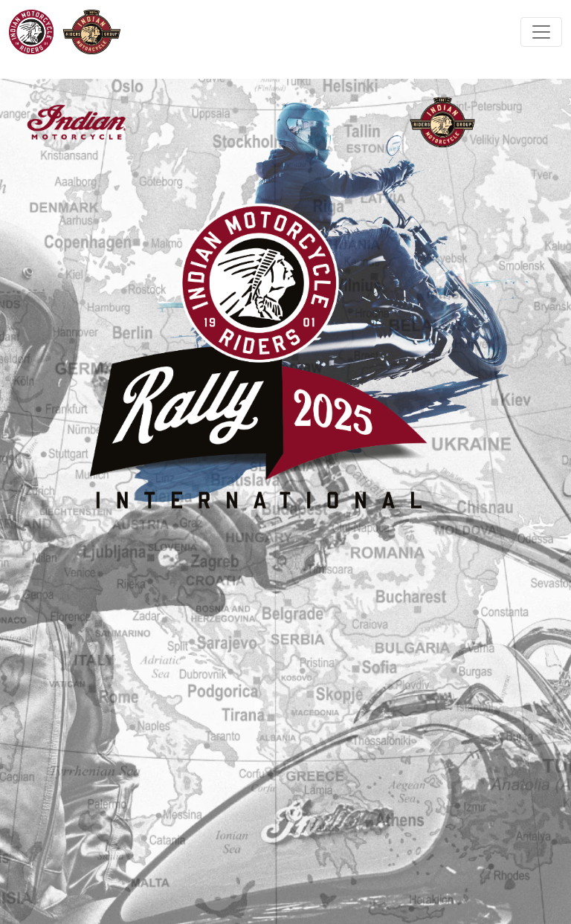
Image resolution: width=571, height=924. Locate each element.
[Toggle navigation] (541, 32)
